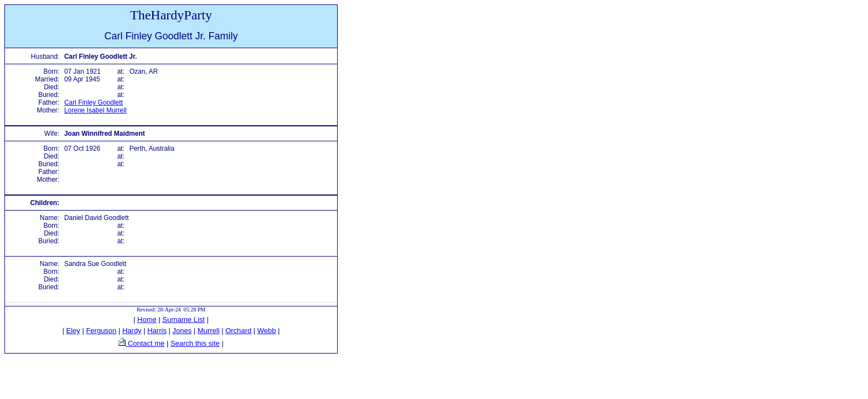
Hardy (132, 331)
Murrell (209, 331)
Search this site (195, 343)
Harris (157, 331)
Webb (267, 331)
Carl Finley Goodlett (94, 103)
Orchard (238, 331)
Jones (182, 331)
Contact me (145, 343)
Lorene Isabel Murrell (95, 110)
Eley (73, 331)
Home (147, 319)
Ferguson (101, 331)
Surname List (184, 319)
